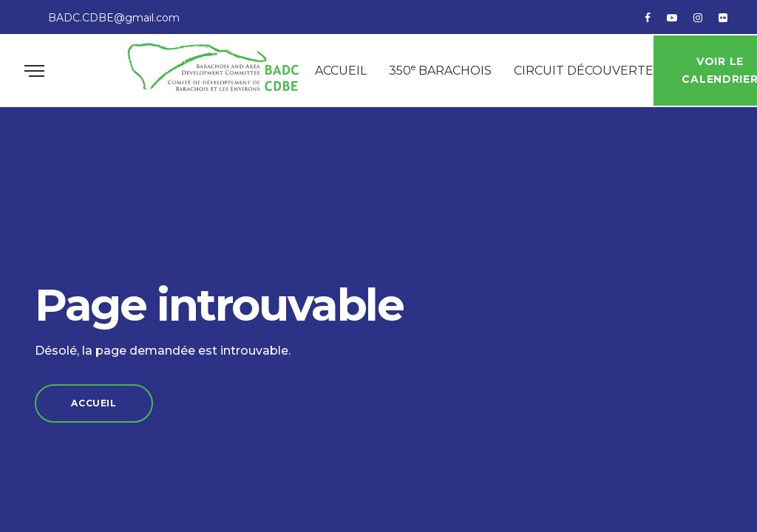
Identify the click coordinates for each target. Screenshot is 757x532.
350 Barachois (445, 75)
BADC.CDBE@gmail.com (114, 18)
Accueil (346, 76)
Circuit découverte (589, 76)
